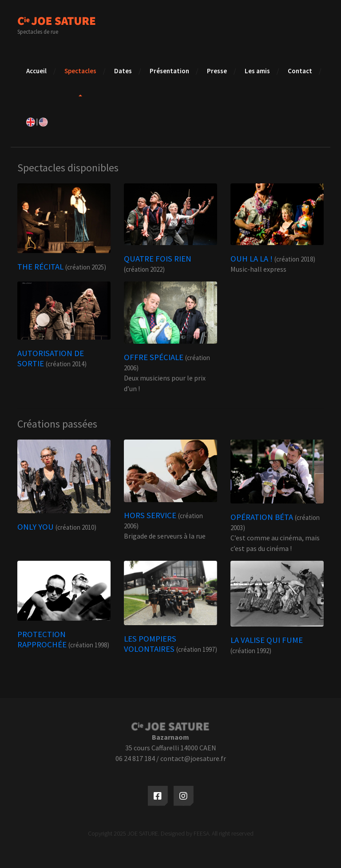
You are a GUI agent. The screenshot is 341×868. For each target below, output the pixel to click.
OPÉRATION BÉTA (262, 517)
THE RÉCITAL (40, 267)
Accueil (36, 71)
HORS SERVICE (150, 515)
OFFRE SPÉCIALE (154, 357)
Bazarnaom (170, 737)
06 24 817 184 (135, 758)
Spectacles (80, 71)
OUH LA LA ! (252, 259)
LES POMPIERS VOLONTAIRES (150, 644)
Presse (217, 71)
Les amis (257, 71)
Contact (300, 71)
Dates (123, 71)
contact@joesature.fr (193, 758)
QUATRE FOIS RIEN (158, 259)
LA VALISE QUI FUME (267, 640)
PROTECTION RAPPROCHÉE (42, 639)
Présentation (169, 71)
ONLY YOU (36, 527)
